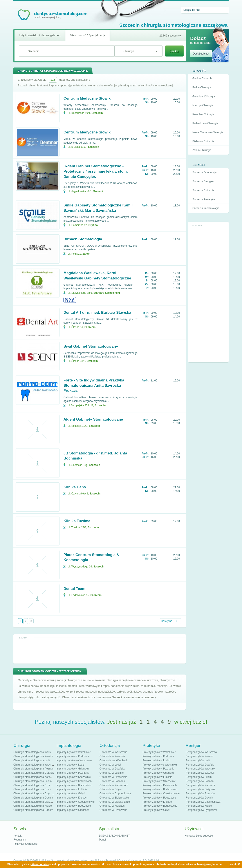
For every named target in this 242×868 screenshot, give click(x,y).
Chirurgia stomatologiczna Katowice (34, 777)
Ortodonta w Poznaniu (113, 781)
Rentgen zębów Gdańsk (200, 765)
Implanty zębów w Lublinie (72, 789)
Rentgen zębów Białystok (200, 789)
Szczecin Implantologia (206, 208)
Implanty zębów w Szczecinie (74, 777)
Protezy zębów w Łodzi (156, 760)
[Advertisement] (208, 294)
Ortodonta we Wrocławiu (114, 760)
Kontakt (18, 836)
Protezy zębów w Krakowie (158, 756)
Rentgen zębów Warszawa (201, 752)
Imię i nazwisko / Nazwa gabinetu (40, 35)
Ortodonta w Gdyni (110, 789)
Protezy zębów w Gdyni (156, 810)
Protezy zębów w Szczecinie (159, 781)
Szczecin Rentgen (203, 181)
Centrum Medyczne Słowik (87, 98)
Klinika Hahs (75, 487)
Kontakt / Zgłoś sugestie (199, 836)
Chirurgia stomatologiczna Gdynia (33, 798)
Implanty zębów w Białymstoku (74, 785)
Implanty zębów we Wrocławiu (74, 760)
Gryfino (93, 225)
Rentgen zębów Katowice (200, 785)
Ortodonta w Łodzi (110, 765)
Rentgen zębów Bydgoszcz (201, 810)
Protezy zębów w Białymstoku (160, 789)
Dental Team (74, 589)
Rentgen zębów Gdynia (199, 798)
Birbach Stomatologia (83, 239)
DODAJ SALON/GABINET (115, 836)
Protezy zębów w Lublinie (157, 777)
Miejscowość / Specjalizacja (87, 35)
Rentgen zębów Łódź (198, 760)
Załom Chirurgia (202, 150)
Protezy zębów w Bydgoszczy (160, 806)
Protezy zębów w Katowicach (160, 785)
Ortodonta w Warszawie (113, 752)
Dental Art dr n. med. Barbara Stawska (97, 313)
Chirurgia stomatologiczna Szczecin (34, 785)
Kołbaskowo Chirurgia (205, 123)
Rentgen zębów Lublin (199, 777)
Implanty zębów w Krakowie (73, 756)
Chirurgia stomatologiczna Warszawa (35, 752)
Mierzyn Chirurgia (203, 105)
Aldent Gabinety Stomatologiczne (93, 419)
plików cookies (39, 864)
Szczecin (97, 113)
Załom (86, 254)
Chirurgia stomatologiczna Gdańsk (33, 773)
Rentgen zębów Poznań (200, 781)
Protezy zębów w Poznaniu (158, 769)
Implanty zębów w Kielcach (72, 798)
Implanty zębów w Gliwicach (73, 810)
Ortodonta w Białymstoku (114, 798)
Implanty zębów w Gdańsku (73, 769)
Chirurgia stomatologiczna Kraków (33, 756)
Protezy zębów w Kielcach (158, 802)
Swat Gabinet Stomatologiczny (91, 346)
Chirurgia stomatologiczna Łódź (32, 760)
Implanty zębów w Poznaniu (73, 773)
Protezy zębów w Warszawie (159, 752)
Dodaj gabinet (201, 54)
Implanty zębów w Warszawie (74, 752)
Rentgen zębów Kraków (200, 756)
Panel (102, 840)
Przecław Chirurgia (203, 114)
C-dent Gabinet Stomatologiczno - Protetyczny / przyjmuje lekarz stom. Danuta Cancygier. (96, 171)
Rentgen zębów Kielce (199, 806)
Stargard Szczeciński (107, 293)
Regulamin (20, 840)
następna (167, 621)
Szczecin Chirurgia (203, 190)
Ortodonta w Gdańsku (112, 769)
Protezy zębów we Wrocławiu (160, 765)
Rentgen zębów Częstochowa (203, 802)
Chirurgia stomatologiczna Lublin (33, 781)
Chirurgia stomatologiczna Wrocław (34, 765)
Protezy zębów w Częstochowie (161, 793)
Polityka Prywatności (25, 844)
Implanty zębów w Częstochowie (75, 802)
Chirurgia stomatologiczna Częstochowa (37, 793)
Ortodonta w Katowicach (114, 785)
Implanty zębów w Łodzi (70, 765)
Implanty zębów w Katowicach (74, 781)
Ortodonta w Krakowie (112, 756)
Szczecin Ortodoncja (204, 172)
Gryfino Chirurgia (202, 78)
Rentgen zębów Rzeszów (200, 793)
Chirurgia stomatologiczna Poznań (33, 769)
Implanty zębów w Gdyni (71, 793)
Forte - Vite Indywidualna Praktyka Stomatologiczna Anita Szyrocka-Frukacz (94, 386)
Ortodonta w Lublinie (112, 773)
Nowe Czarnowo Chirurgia (208, 132)
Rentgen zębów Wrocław (200, 769)
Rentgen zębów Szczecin (200, 773)
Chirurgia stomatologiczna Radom (33, 810)
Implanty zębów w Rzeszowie (74, 806)
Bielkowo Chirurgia (203, 141)
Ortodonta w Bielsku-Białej (115, 802)
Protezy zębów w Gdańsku (158, 773)
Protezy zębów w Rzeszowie (159, 798)
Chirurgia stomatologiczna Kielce (33, 806)
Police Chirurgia (202, 88)
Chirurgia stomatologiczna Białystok (34, 802)
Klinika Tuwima (77, 521)
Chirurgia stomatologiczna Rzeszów (34, 789)
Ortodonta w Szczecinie (113, 777)
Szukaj (174, 51)
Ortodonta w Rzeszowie (113, 810)
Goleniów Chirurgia (204, 97)
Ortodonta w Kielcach (112, 806)
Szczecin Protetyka (204, 199)
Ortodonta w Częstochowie (115, 793)
